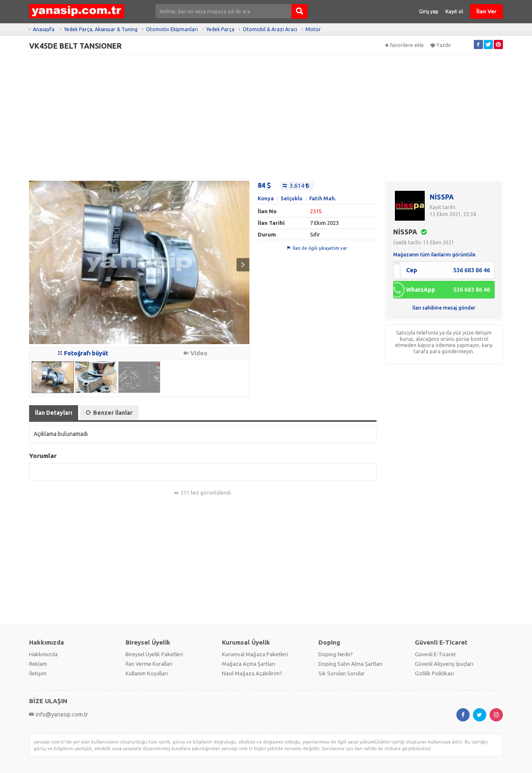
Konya (266, 198)
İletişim (38, 673)
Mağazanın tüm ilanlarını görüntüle (434, 255)
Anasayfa (44, 29)
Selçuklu (292, 198)
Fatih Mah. (323, 198)
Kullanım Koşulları (147, 673)
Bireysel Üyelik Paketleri (154, 654)
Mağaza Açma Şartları (249, 664)
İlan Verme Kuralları (149, 664)
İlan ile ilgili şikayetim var (317, 248)
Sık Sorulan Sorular (342, 673)
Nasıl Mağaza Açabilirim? (252, 673)
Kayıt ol (454, 11)
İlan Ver (486, 11)
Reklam (38, 664)
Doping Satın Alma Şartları (350, 664)
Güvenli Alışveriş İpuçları (444, 664)
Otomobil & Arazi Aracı (270, 29)
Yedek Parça (220, 29)
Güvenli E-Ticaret (435, 654)
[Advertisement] (266, 118)
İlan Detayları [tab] (54, 413)
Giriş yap (429, 11)
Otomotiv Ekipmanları (172, 29)
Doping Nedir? (336, 654)
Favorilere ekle (404, 45)
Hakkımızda (43, 654)
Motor (313, 29)
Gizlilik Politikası (434, 673)
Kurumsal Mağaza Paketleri (255, 654)
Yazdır (441, 45)
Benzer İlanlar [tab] (109, 413)
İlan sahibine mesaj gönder (444, 308)
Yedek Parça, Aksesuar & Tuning (101, 29)
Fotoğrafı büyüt (83, 353)
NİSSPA (442, 197)
